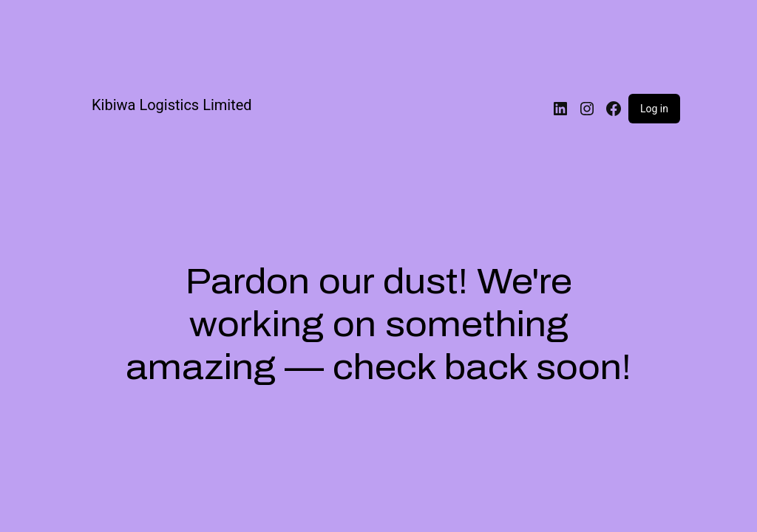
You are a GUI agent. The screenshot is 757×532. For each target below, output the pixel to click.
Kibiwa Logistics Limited (172, 105)
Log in (654, 109)
